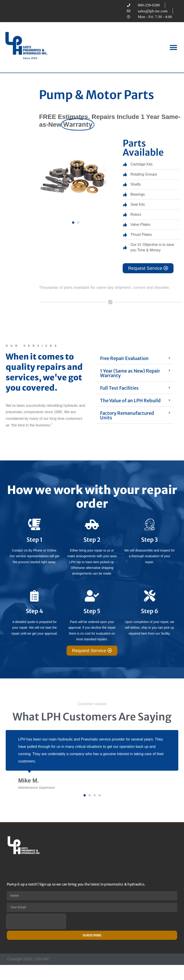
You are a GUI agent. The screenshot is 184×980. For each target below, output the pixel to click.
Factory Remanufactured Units (127, 415)
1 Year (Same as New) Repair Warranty (130, 373)
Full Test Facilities (119, 388)
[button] (174, 47)
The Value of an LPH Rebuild (130, 401)
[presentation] (36, 921)
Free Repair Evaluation (124, 358)
